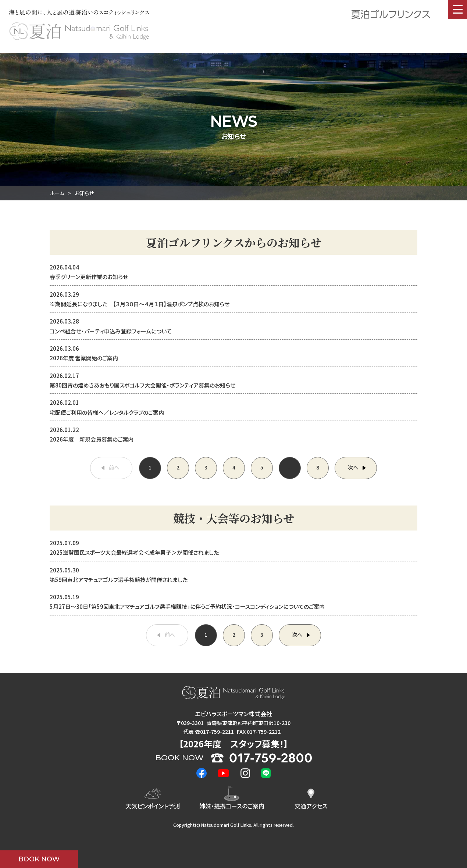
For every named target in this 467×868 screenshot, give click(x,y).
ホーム (57, 193)
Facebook (202, 773)
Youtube (224, 773)
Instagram (245, 773)
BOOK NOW (39, 859)
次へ (353, 467)
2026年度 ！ (233, 744)
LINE (266, 773)
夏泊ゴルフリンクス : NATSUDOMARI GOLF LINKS (79, 31)
